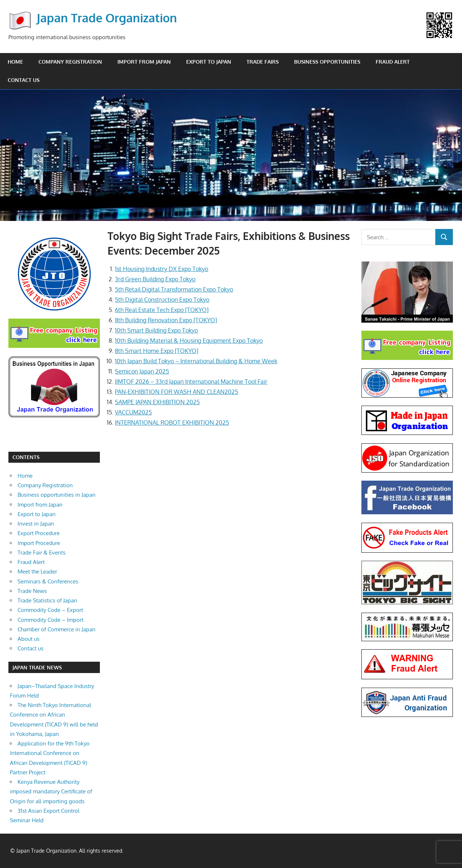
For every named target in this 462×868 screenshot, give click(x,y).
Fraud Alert (393, 62)
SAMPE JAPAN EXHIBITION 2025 (157, 402)
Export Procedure (39, 533)
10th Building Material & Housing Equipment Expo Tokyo (189, 341)
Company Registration (70, 62)
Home (15, 62)
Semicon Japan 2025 (142, 371)
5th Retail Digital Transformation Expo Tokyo (174, 289)
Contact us (24, 80)
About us (29, 639)
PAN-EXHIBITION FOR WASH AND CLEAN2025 (176, 392)
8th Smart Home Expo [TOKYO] (157, 351)
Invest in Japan (36, 524)
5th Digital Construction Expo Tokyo (162, 300)
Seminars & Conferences (48, 581)
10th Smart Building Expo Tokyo (156, 330)
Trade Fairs (263, 62)
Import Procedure (39, 543)
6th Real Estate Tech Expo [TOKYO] (162, 310)
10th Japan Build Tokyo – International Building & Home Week (196, 361)
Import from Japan (144, 62)
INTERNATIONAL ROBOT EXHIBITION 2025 (172, 422)
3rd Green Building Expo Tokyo (155, 279)
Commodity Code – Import (50, 620)
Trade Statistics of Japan (47, 600)
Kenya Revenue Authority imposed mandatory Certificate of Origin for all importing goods (51, 792)
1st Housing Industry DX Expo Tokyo (161, 269)
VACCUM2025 (133, 412)
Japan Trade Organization (107, 18)
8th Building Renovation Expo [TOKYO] (166, 320)
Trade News (32, 591)
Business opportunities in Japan (57, 495)
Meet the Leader (37, 572)
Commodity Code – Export (50, 610)
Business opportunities (327, 62)
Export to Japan (209, 62)
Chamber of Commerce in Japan (57, 629)
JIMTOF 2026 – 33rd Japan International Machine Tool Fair (191, 382)
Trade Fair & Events (42, 553)
